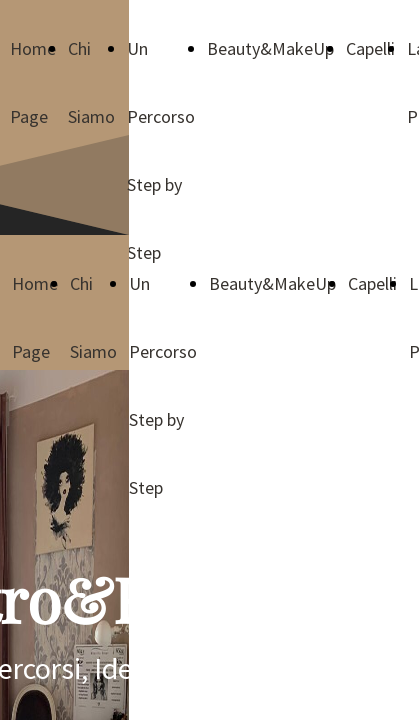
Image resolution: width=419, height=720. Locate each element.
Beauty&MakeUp (270, 48)
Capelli (370, 48)
